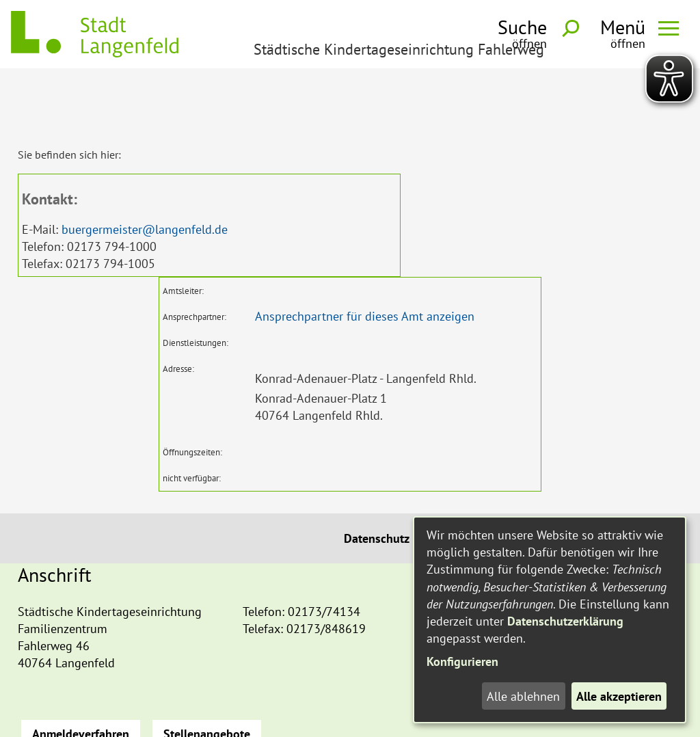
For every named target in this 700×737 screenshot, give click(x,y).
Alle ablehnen (523, 696)
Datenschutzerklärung (565, 621)
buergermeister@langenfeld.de (145, 167)
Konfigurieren (462, 661)
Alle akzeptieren (619, 696)
